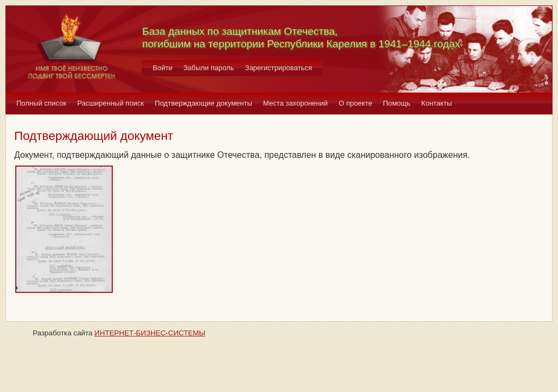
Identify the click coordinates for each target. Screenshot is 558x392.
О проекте (356, 103)
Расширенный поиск (111, 103)
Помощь (397, 103)
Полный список (41, 103)
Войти (162, 68)
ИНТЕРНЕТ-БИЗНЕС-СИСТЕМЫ (150, 333)
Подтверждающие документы (204, 103)
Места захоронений (296, 103)
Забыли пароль (208, 68)
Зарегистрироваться (279, 68)
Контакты (436, 103)
